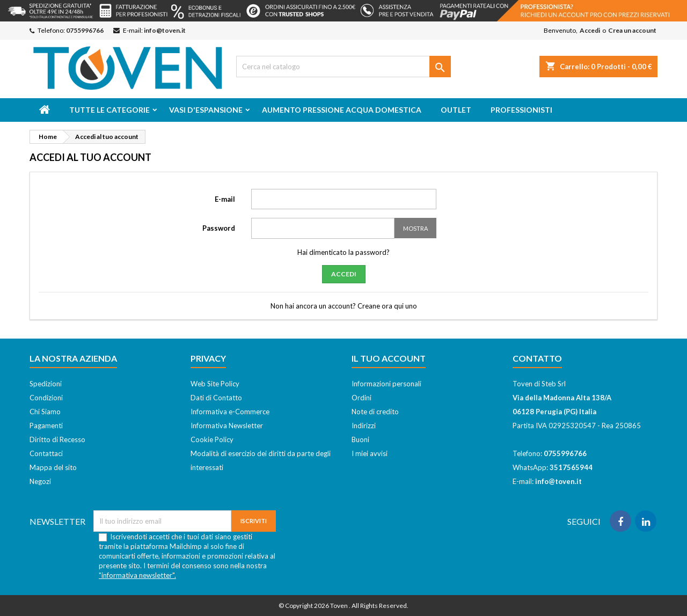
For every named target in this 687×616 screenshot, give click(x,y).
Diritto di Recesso (57, 439)
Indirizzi (364, 426)
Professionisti (521, 110)
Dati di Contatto (216, 398)
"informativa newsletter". (137, 575)
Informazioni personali (386, 384)
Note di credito (375, 412)
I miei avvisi (370, 453)
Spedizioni (46, 384)
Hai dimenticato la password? (343, 252)
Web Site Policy (215, 384)
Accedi (590, 30)
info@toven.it (165, 30)
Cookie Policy (212, 439)
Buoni (360, 439)
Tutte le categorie (109, 110)
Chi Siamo (45, 412)
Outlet (456, 110)
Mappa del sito (53, 467)
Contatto (537, 358)
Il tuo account (389, 358)
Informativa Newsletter (227, 426)
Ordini (361, 398)
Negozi (40, 481)
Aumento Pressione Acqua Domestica (342, 110)
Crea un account (632, 30)
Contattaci (46, 453)
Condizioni (46, 398)
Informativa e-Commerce (230, 412)
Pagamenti (46, 426)
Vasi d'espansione (206, 110)
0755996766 (85, 30)
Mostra (415, 228)
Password (219, 228)
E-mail (225, 199)
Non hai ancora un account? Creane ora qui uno (344, 306)
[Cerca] (343, 67)
